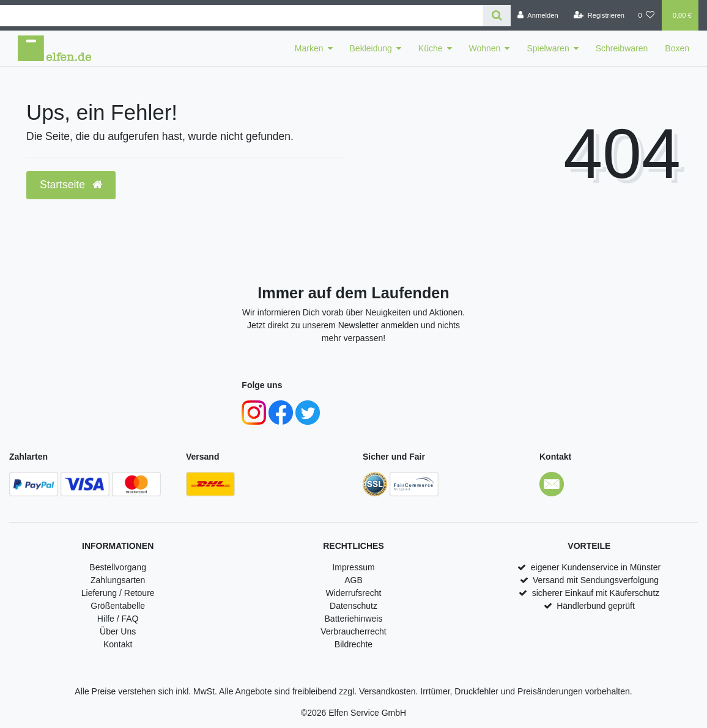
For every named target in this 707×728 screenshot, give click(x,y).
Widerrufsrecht (353, 593)
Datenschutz (353, 606)
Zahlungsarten (118, 580)
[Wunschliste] (646, 15)
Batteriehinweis (354, 619)
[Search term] (242, 16)
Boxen (677, 48)
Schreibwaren (622, 48)
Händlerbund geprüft (596, 606)
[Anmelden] (538, 15)
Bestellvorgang (118, 567)
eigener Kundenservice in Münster (596, 567)
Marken (309, 48)
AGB (353, 580)
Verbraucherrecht (353, 631)
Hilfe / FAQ (118, 619)
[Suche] (497, 16)
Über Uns (118, 631)
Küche (431, 48)
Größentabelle (118, 606)
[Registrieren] (599, 15)
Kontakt (118, 644)
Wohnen (485, 48)
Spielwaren (548, 48)
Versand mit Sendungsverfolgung (596, 580)
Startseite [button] (71, 185)
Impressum (353, 567)
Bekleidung (371, 48)
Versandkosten (387, 691)
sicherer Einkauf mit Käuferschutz (596, 593)
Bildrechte (353, 644)
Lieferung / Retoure (118, 593)
